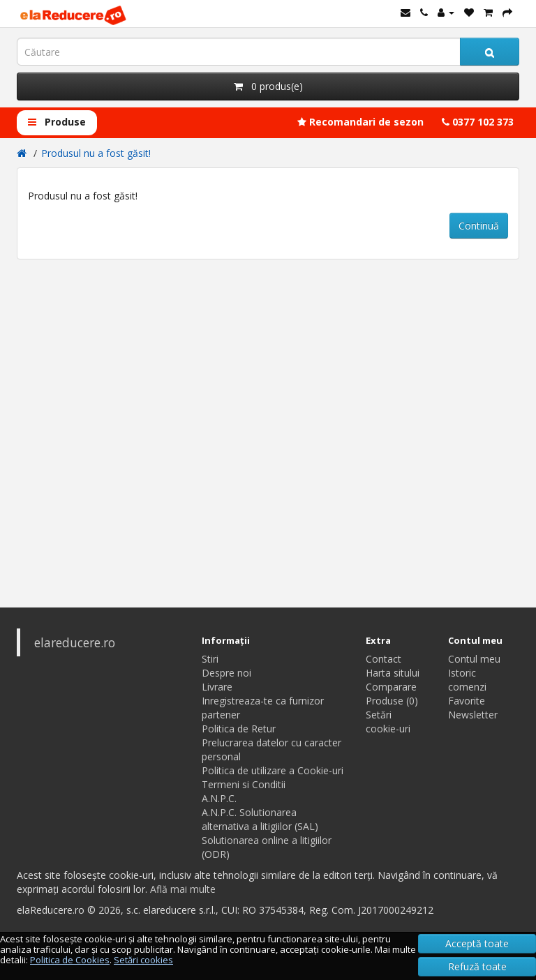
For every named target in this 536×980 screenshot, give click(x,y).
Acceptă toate (477, 943)
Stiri (210, 659)
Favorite (467, 701)
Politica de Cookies (70, 960)
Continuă (479, 226)
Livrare (217, 687)
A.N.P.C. (219, 798)
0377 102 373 (478, 122)
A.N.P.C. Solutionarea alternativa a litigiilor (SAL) (260, 819)
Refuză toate (477, 966)
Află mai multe (183, 889)
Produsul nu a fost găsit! (96, 153)
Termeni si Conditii (244, 784)
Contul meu (474, 659)
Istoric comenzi (467, 680)
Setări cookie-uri (388, 722)
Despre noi (226, 673)
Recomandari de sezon (360, 122)
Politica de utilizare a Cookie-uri (273, 770)
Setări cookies (143, 960)
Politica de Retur (239, 729)
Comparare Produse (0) (392, 694)
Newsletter (473, 715)
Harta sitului (393, 673)
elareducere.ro (75, 642)
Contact (384, 659)
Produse (57, 122)
